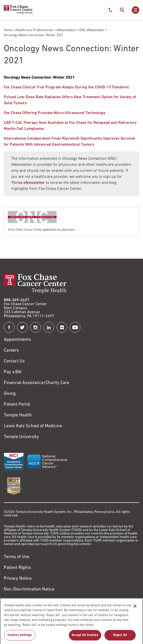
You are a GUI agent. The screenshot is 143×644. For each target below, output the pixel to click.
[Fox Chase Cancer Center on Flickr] (62, 327)
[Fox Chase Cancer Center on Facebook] (9, 327)
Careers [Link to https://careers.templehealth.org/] (11, 351)
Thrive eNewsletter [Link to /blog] (28, 183)
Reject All (120, 637)
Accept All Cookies (85, 637)
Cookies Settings (20, 637)
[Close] (135, 608)
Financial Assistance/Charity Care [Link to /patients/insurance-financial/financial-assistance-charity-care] (36, 383)
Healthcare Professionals (34, 30)
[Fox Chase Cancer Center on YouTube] (75, 327)
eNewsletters (66, 30)
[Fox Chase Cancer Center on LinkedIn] (49, 327)
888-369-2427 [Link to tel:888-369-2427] (17, 300)
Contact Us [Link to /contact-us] (14, 361)
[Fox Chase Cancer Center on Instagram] (35, 327)
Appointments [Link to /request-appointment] (17, 340)
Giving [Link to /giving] (10, 394)
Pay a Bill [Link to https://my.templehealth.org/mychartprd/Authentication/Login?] (13, 372)
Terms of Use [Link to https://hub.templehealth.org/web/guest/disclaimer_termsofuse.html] (17, 557)
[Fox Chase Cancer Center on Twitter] (22, 327)
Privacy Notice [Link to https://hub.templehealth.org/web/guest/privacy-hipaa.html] (18, 579)
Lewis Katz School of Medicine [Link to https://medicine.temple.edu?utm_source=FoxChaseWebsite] (33, 426)
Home (8, 30)
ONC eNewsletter (92, 30)
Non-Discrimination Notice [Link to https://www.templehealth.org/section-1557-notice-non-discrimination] (29, 589)
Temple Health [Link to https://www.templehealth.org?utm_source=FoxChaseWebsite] (18, 415)
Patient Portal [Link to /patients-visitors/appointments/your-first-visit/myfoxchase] (17, 405)
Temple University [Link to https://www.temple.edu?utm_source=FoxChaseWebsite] (21, 437)
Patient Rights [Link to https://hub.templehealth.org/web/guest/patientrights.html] (17, 568)
